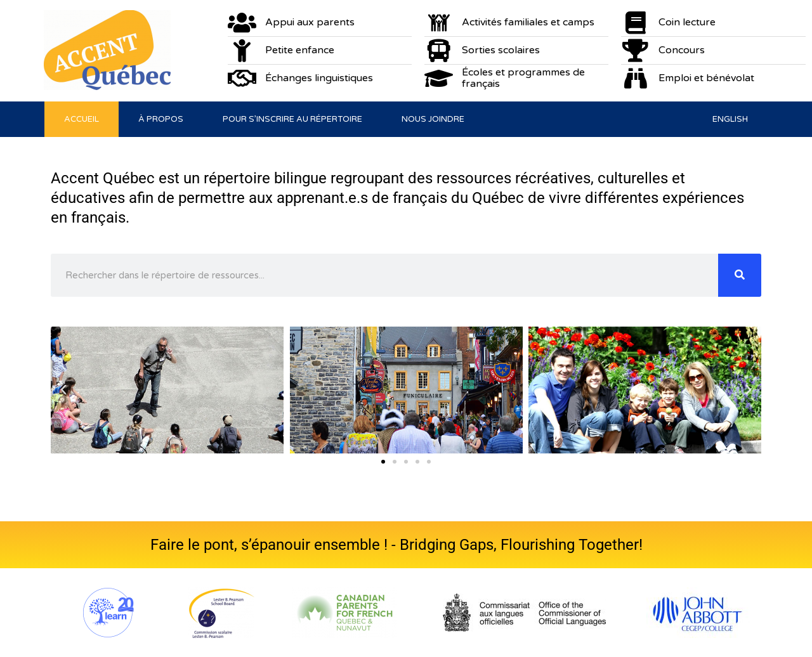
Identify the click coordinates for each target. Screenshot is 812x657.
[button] (63, 390)
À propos (161, 119)
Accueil (82, 119)
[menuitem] (730, 119)
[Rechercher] (740, 275)
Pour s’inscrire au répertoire (292, 119)
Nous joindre (433, 119)
